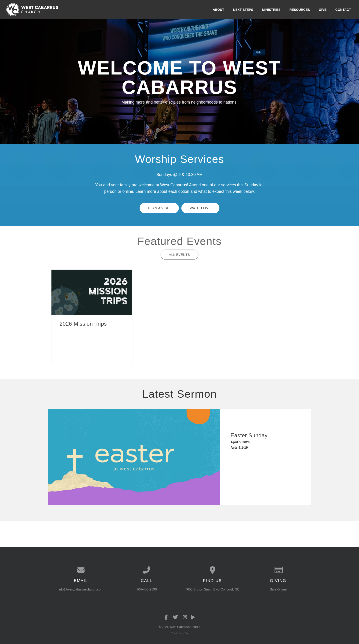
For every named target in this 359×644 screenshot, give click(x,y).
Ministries (271, 10)
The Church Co (179, 633)
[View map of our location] (212, 570)
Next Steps (243, 10)
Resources (300, 10)
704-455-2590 (147, 589)
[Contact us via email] (81, 570)
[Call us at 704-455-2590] (147, 570)
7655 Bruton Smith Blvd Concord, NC (212, 589)
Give (323, 10)
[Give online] (278, 570)
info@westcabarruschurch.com (81, 589)
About (218, 10)
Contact (343, 10)
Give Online (278, 589)
